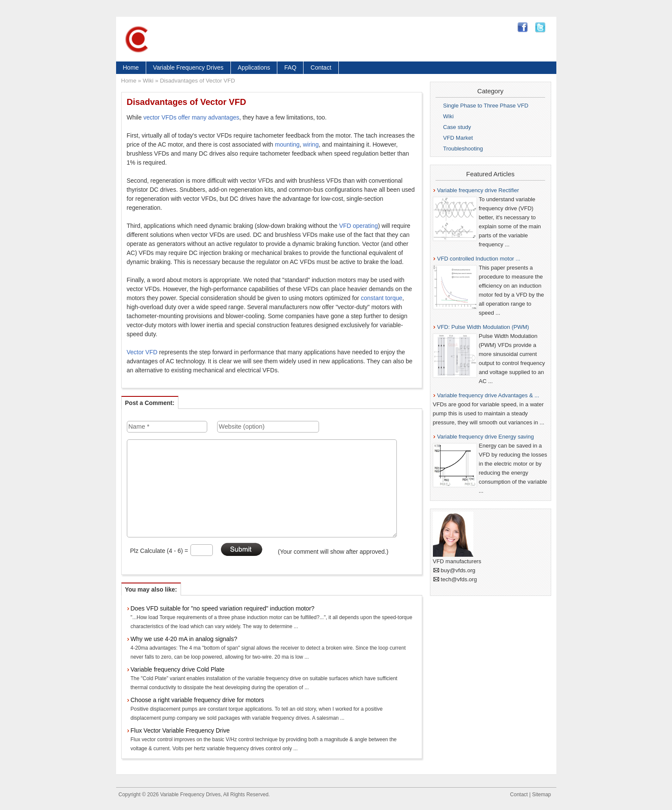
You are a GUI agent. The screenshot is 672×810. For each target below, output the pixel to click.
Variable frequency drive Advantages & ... (488, 395)
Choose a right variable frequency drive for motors (197, 700)
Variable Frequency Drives (188, 67)
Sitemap (541, 795)
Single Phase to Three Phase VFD (486, 106)
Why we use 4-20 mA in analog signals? (184, 639)
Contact (321, 67)
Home (131, 67)
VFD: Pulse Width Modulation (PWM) (483, 327)
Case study (457, 127)
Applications (254, 67)
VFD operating (359, 226)
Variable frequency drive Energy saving (486, 437)
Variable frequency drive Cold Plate (178, 669)
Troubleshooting (463, 149)
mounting (287, 144)
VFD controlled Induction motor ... (479, 259)
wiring (311, 144)
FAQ (290, 67)
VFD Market (458, 138)
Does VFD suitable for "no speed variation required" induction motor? (223, 608)
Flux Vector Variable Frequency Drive (180, 730)
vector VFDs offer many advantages (191, 117)
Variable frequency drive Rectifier (478, 190)
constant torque (382, 298)
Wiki (148, 81)
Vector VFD (142, 352)
